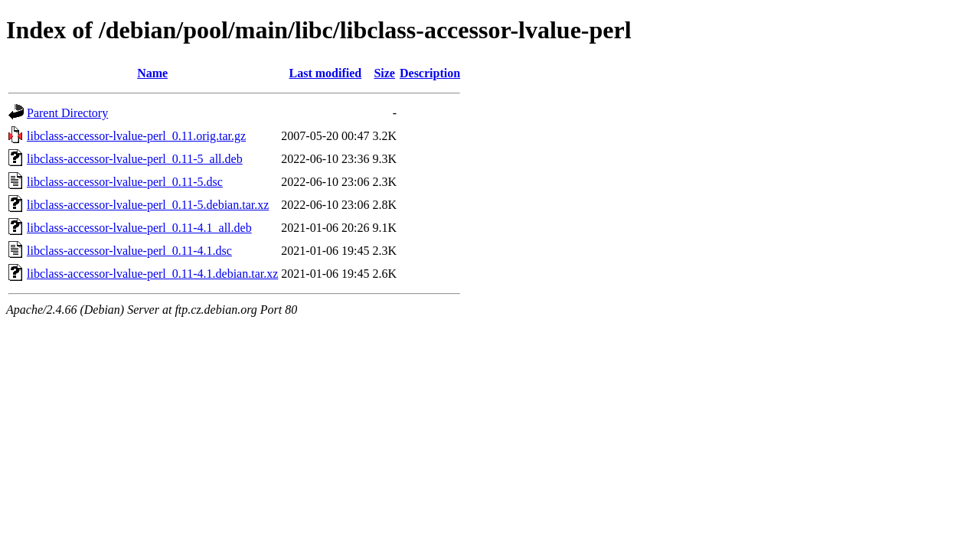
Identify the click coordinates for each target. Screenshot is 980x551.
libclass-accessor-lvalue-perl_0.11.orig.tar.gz (136, 136)
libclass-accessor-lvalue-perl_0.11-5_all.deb (135, 159)
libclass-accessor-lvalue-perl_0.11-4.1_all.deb (139, 228)
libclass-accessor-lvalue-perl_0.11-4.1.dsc (129, 251)
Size (384, 73)
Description (430, 73)
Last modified (326, 73)
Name (152, 73)
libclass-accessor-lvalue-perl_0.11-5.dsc (125, 182)
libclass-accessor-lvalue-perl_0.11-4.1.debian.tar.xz (152, 274)
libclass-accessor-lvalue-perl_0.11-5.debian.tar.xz (148, 205)
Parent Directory (67, 113)
